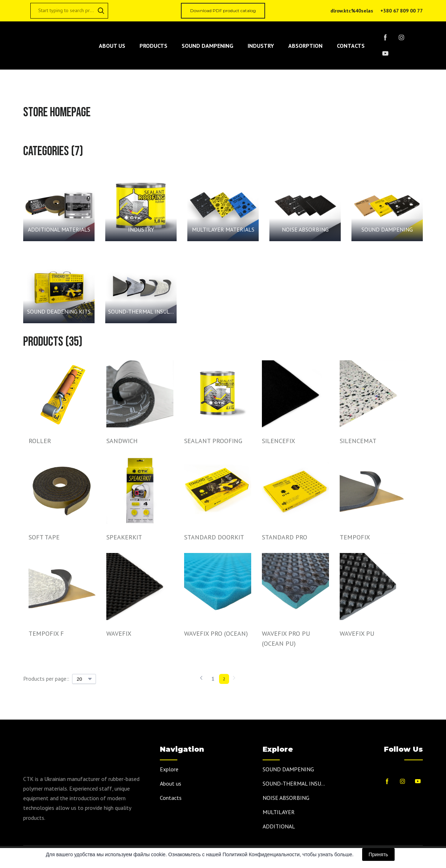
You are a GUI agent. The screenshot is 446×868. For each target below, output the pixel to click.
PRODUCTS (153, 46)
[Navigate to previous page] (201, 679)
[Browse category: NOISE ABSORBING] (305, 205)
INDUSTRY (261, 46)
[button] (101, 11)
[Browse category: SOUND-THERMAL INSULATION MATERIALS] (141, 288)
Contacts (171, 798)
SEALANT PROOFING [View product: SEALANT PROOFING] (213, 441)
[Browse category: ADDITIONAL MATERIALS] (59, 205)
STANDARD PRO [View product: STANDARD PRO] (285, 537)
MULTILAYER (279, 812)
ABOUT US (112, 46)
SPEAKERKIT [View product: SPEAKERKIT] (124, 537)
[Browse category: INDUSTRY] (141, 205)
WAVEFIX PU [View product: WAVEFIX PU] (357, 633)
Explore (169, 769)
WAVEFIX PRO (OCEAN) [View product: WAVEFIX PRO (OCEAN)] (216, 633)
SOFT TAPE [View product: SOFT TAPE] (44, 537)
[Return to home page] (53, 46)
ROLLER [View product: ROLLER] (40, 441)
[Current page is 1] (213, 679)
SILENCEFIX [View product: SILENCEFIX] (278, 441)
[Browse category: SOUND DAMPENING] (387, 205)
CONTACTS (351, 46)
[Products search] (69, 11)
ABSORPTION (305, 46)
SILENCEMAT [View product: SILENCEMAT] (358, 441)
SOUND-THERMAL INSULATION (295, 783)
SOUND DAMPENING (207, 46)
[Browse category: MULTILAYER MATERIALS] (223, 205)
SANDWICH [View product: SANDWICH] (122, 441)
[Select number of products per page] (84, 679)
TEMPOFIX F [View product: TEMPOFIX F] (46, 633)
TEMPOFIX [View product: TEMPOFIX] (355, 537)
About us (171, 783)
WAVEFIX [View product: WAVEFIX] (119, 633)
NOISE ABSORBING (286, 798)
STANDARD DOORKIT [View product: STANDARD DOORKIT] (214, 537)
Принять (378, 854)
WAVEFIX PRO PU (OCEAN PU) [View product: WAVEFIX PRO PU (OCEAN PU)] (286, 638)
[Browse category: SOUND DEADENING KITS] (59, 288)
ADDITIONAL (279, 826)
